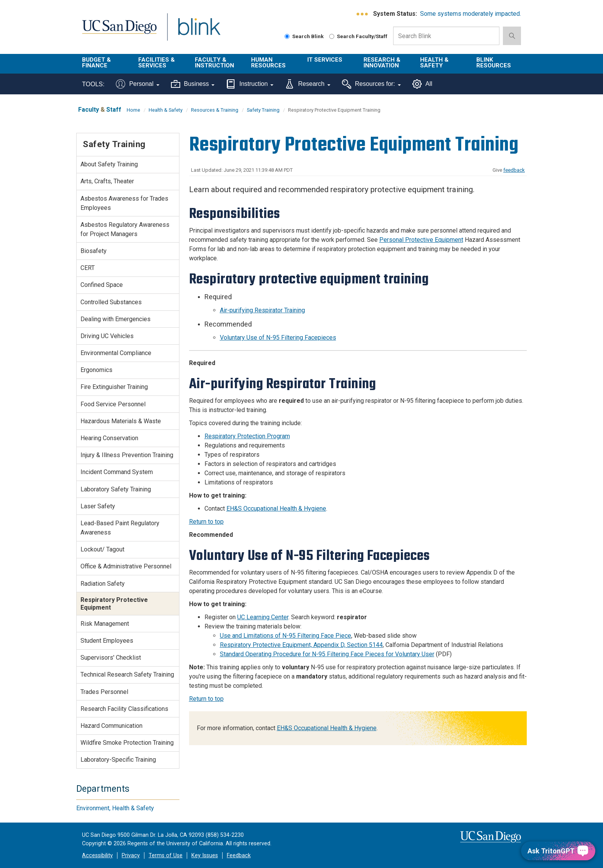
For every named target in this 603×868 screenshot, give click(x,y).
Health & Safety (434, 63)
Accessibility (97, 855)
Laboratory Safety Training (116, 489)
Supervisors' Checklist (111, 658)
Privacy (131, 855)
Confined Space (102, 285)
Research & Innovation (382, 63)
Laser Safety (98, 506)
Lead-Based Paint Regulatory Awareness (120, 528)
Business (193, 84)
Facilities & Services (157, 63)
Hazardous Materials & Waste (121, 421)
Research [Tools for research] (307, 84)
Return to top (206, 522)
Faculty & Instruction (214, 63)
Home (133, 110)
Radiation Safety (103, 584)
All (422, 84)
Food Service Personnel (113, 404)
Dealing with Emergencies (116, 319)
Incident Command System (117, 472)
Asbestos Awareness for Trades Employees (124, 203)
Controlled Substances (111, 302)
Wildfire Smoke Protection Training (127, 743)
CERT (88, 268)
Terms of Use (166, 855)
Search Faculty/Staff (358, 36)
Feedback (239, 855)
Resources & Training (215, 110)
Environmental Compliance (116, 353)
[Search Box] (446, 36)
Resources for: (371, 84)
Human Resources (268, 63)
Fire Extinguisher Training (114, 387)
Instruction (250, 84)
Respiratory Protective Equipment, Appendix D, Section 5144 (301, 645)
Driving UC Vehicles (107, 336)
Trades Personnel (104, 692)
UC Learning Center (263, 617)
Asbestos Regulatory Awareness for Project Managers (125, 229)
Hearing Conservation (109, 438)
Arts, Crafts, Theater (107, 181)
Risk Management (105, 624)
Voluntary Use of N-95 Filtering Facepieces (278, 338)
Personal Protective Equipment (421, 240)
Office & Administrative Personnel (126, 566)
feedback (514, 170)
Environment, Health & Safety (115, 808)
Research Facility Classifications (124, 709)
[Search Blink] (287, 36)
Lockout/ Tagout (102, 549)
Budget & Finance (96, 63)
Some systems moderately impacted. (471, 14)
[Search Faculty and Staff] (332, 36)
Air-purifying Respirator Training (262, 310)
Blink (199, 31)
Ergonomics (96, 370)
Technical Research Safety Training (127, 674)
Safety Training (263, 110)
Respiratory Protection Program (247, 436)
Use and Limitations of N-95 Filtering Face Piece (286, 636)
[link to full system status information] (363, 14)
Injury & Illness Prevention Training (127, 455)
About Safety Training (109, 164)
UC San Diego (119, 31)
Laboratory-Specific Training (118, 760)
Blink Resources (494, 63)
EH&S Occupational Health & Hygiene (276, 509)
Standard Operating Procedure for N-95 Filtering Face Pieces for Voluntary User (327, 654)
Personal (137, 84)
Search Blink (304, 36)
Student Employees (107, 641)
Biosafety (94, 251)
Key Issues (205, 855)
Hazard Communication (111, 726)
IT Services (325, 60)
